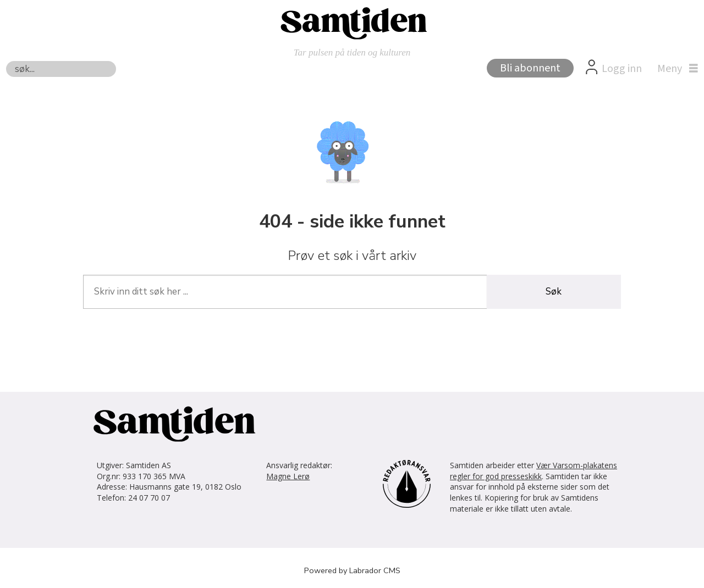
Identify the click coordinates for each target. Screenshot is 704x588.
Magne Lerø (288, 476)
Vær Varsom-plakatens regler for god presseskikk (533, 471)
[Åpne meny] (675, 69)
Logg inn (622, 69)
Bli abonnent (530, 68)
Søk (6, 61)
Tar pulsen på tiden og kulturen (352, 52)
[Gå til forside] (352, 23)
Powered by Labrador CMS (352, 570)
